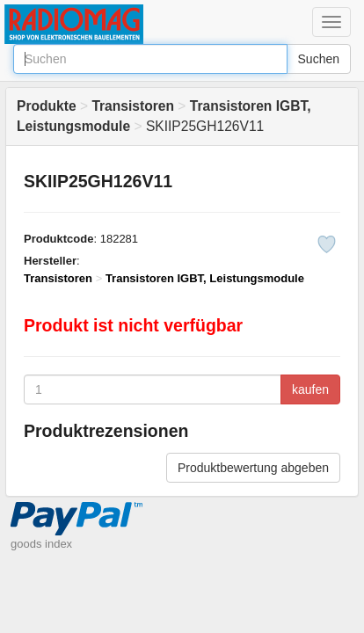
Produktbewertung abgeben (253, 468)
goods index (41, 544)
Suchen (319, 59)
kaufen (310, 389)
